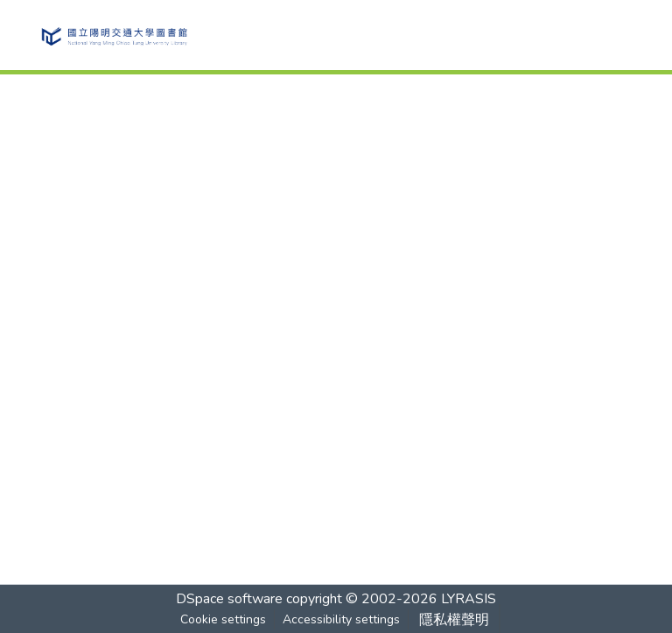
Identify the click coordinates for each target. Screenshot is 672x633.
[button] (114, 35)
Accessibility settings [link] (341, 619)
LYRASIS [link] (469, 599)
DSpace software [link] (229, 599)
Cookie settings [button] (223, 619)
